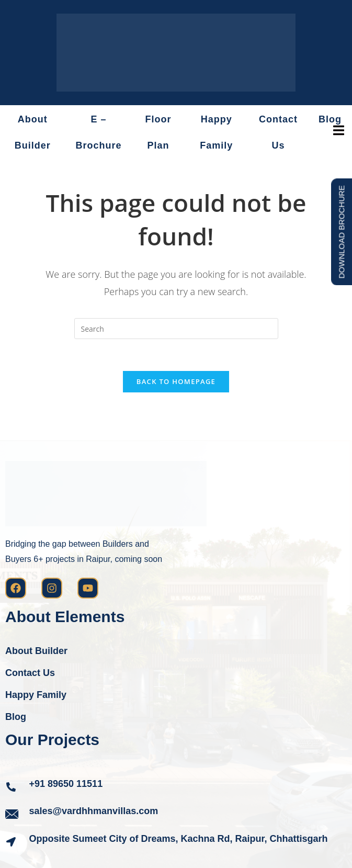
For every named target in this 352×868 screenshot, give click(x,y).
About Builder (33, 132)
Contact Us (278, 132)
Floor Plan (158, 132)
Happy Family (216, 132)
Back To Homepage (176, 381)
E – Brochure (99, 132)
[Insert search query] (176, 329)
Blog (16, 717)
